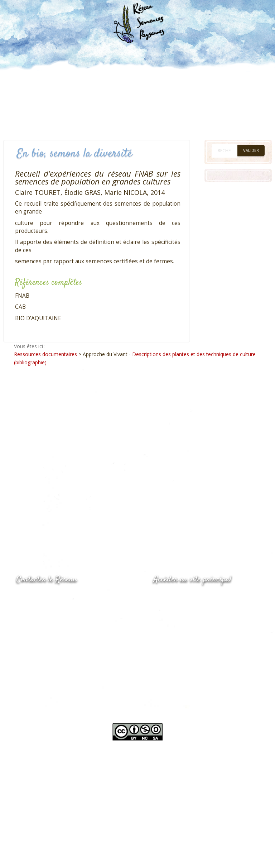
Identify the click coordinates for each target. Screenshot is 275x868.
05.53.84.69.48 (42, 612)
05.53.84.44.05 (42, 598)
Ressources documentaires (45, 354)
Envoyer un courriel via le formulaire (70, 626)
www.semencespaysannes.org (193, 597)
